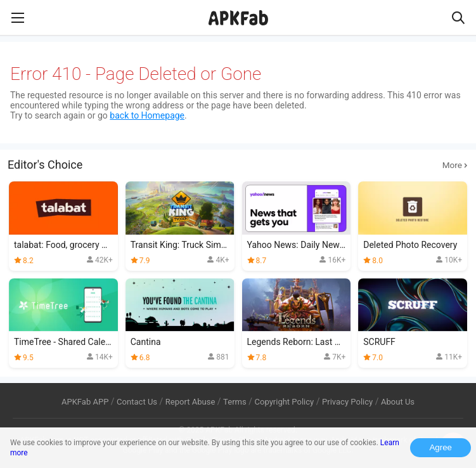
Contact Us (137, 402)
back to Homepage (147, 115)
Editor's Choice (238, 165)
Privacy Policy (347, 402)
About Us (398, 402)
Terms (235, 402)
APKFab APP (85, 402)
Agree (441, 447)
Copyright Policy (284, 402)
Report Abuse (190, 402)
